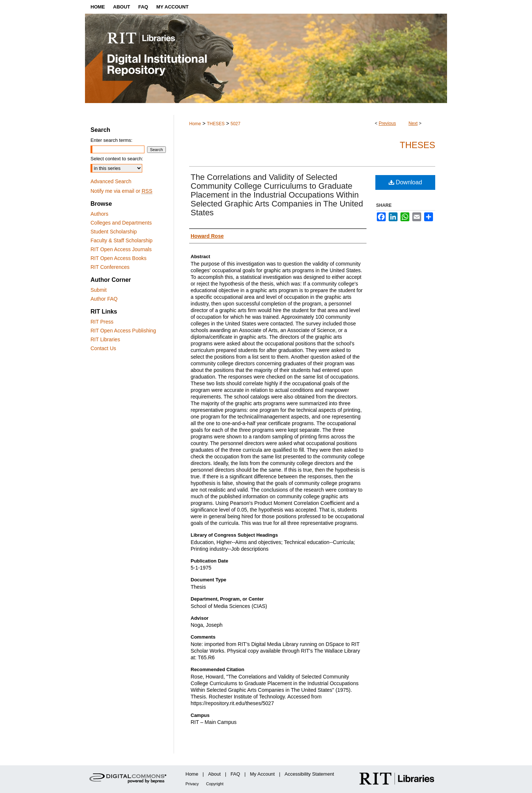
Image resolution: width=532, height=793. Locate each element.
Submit (99, 290)
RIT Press (102, 322)
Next (413, 123)
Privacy (192, 784)
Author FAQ (104, 299)
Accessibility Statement (309, 774)
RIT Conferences (110, 267)
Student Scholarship (114, 232)
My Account (262, 774)
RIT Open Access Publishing (123, 331)
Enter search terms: (111, 140)
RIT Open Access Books (118, 258)
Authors (99, 214)
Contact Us (103, 348)
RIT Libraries (105, 339)
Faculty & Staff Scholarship (122, 240)
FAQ (235, 774)
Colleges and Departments (121, 223)
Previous (387, 123)
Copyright (215, 784)
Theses (417, 145)
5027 (236, 124)
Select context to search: (117, 159)
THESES (216, 124)
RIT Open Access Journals (121, 249)
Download (405, 182)
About (214, 774)
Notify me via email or (121, 191)
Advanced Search (111, 181)
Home (195, 124)
